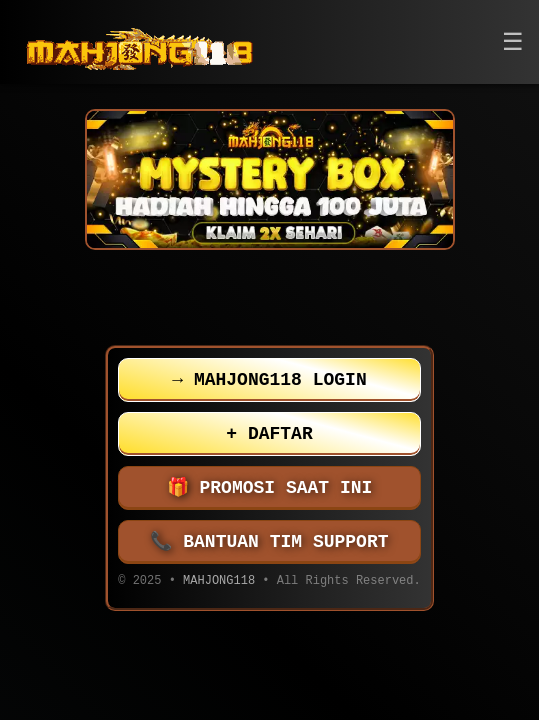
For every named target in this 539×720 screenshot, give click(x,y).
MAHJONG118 (219, 582)
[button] (513, 42)
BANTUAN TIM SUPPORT (270, 542)
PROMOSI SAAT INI (270, 488)
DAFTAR (269, 434)
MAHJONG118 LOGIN (269, 380)
